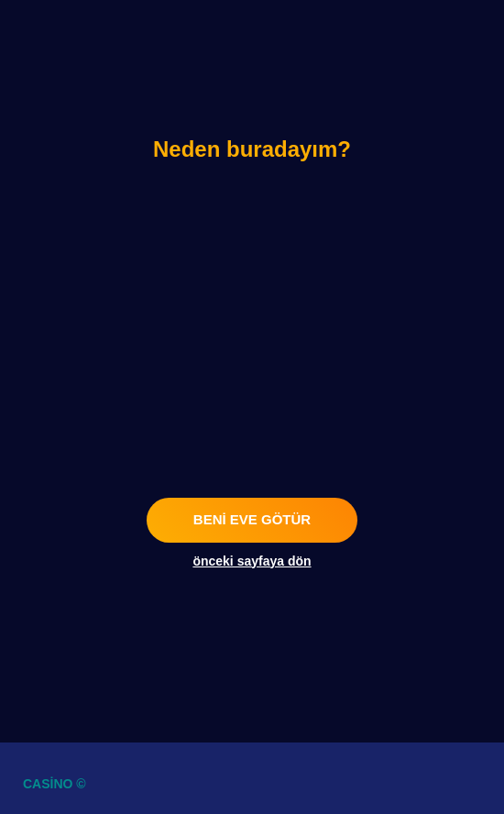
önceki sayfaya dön (252, 561)
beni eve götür (252, 519)
